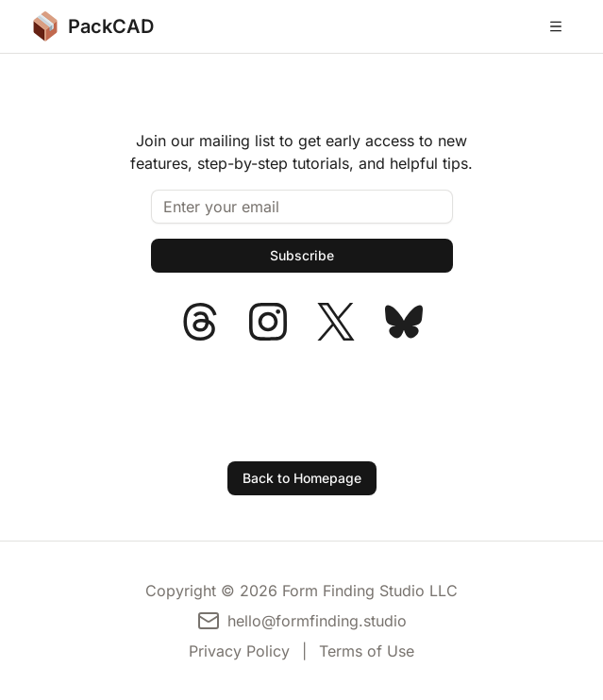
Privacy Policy (239, 651)
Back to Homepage (302, 478)
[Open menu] (556, 26)
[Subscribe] (302, 256)
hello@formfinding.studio (317, 621)
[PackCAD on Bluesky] (404, 322)
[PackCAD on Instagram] (268, 322)
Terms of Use (367, 651)
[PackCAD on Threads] (200, 322)
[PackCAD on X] (336, 322)
